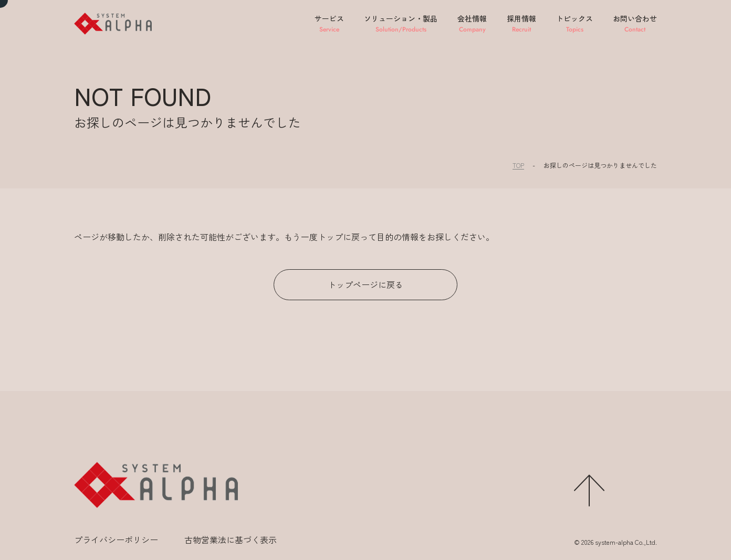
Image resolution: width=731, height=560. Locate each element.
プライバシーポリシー (116, 540)
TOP (518, 165)
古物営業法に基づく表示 (231, 540)
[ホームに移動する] (156, 485)
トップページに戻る (365, 284)
